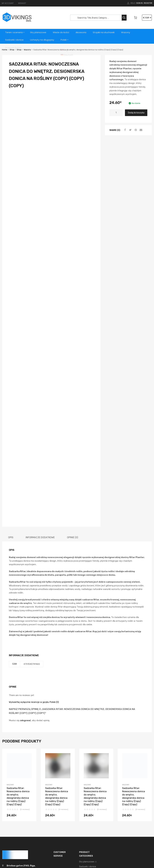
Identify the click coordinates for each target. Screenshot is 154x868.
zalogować (25, 664)
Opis (11, 481)
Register (148, 3)
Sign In (139, 3)
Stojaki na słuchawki (106, 32)
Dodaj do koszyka (136, 113)
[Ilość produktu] (116, 113)
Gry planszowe (39, 32)
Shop (12, 50)
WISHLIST (22, 3)
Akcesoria (83, 32)
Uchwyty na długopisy (43, 40)
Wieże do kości (62, 32)
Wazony (128, 32)
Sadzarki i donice (15, 40)
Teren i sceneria (14, 32)
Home (5, 50)
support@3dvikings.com (20, 818)
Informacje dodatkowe (40, 481)
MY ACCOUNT (8, 3)
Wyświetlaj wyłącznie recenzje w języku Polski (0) (34, 646)
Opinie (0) (72, 481)
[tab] (11, 481)
